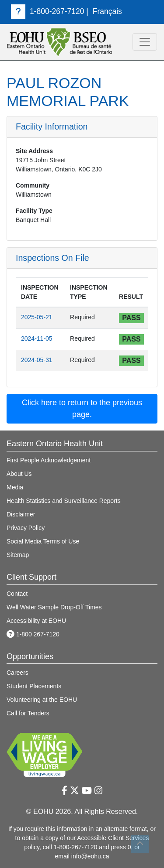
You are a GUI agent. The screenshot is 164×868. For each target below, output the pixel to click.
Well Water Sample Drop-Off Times (54, 607)
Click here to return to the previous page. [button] (82, 408)
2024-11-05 (37, 338)
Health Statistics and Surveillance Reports (64, 501)
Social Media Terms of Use (43, 541)
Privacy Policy (26, 528)
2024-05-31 (37, 360)
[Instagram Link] (98, 791)
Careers (17, 673)
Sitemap (18, 555)
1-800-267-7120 (48, 11)
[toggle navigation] (145, 42)
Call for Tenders (28, 713)
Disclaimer (21, 514)
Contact (17, 594)
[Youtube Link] (87, 791)
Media (15, 487)
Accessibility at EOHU (36, 621)
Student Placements (34, 686)
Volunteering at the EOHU (42, 700)
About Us (19, 474)
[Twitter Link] (75, 791)
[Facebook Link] (65, 791)
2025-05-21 (37, 317)
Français (107, 11)
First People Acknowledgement (49, 460)
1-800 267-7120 (33, 634)
